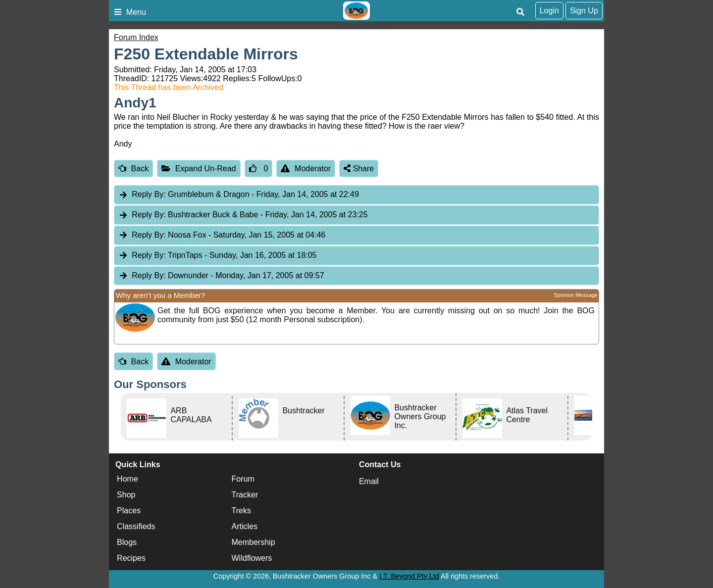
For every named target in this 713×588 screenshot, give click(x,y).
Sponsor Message (576, 295)
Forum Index (136, 37)
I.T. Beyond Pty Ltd (409, 576)
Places (129, 511)
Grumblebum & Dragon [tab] (239, 195)
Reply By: (149, 194)
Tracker (245, 495)
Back (133, 169)
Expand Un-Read (199, 169)
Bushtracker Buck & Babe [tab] (243, 215)
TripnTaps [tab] (217, 256)
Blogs (127, 542)
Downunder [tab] (221, 276)
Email (369, 481)
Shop (126, 495)
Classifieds (136, 526)
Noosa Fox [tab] (222, 235)
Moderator (306, 169)
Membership (254, 542)
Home (127, 479)
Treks (241, 511)
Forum (243, 479)
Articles (245, 526)
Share (359, 169)
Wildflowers (252, 558)
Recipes (131, 558)
